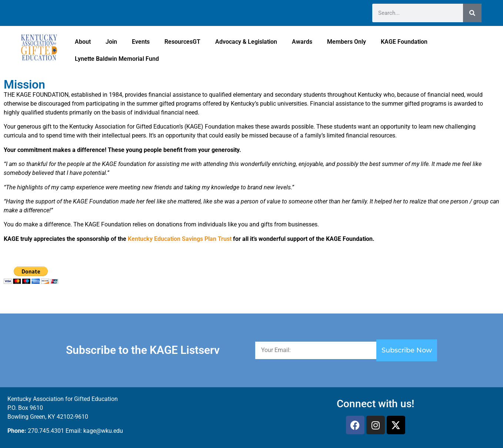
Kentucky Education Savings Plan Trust (180, 239)
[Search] (472, 13)
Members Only (347, 42)
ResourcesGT (182, 42)
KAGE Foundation (404, 42)
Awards (302, 42)
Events (141, 42)
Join (111, 42)
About (83, 42)
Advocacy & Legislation (246, 42)
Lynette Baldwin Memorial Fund (117, 59)
